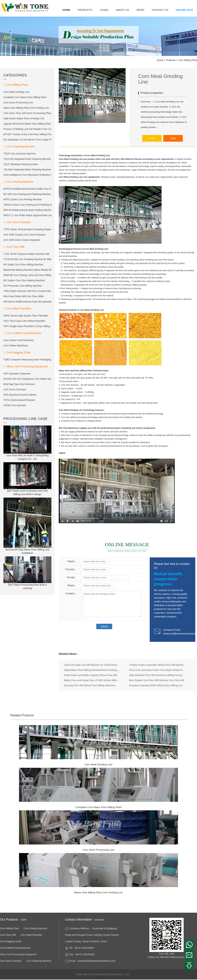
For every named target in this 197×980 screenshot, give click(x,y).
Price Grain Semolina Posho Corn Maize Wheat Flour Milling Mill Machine (158, 670)
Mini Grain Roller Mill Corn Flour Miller (24, 296)
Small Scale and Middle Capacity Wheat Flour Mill (90, 675)
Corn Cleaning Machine (21, 147)
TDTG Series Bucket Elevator (19, 400)
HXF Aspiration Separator (17, 374)
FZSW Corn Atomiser (15, 405)
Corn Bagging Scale (19, 352)
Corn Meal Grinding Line (16, 92)
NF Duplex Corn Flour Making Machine (24, 280)
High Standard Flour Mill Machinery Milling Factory (156, 675)
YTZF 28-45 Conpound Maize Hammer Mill (26, 254)
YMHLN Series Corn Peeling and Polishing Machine (27, 205)
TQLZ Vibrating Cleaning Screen (21, 164)
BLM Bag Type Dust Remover (19, 384)
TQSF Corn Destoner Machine (20, 154)
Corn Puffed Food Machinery (24, 333)
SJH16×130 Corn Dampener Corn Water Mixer (27, 379)
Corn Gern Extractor (19, 222)
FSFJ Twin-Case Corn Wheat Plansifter (24, 321)
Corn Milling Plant (188, 60)
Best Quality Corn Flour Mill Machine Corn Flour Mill (157, 680)
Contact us (160, 10)
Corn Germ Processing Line (18, 103)
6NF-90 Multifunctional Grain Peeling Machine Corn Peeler (27, 210)
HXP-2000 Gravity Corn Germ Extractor (24, 235)
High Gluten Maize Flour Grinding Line (24, 118)
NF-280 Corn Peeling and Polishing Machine (27, 194)
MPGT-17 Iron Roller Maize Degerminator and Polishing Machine (27, 215)
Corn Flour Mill (15, 247)
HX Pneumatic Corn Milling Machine (23, 286)
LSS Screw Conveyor (15, 389)
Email (153, 138)
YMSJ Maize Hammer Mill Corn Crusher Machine (27, 291)
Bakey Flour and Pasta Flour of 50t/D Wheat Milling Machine (92, 680)
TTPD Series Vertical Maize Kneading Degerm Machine (27, 229)
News (140, 10)
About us (122, 10)
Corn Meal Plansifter (19, 309)
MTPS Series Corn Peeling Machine (23, 199)
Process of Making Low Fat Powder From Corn (27, 129)
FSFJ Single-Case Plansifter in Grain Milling (27, 326)
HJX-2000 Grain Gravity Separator (22, 240)
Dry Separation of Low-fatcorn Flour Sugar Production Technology (27, 140)
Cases (104, 10)
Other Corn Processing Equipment (27, 366)
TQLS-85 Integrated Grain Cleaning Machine (27, 159)
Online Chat (185, 10)
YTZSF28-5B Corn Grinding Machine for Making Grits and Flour (27, 259)
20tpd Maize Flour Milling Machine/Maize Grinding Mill (92, 670)
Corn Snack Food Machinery (19, 340)
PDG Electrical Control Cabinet (20, 395)
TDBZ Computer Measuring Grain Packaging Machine (27, 360)
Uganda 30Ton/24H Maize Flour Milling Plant (27, 124)
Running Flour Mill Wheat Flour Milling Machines (90, 686)
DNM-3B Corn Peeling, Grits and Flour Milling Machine (27, 275)
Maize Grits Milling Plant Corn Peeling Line (26, 108)
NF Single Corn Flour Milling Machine (23, 265)
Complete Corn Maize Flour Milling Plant (25, 97)
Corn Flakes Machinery (16, 346)
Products (85, 10)
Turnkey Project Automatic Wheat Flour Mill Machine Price (158, 665)
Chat (173, 138)
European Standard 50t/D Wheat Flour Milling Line (156, 686)
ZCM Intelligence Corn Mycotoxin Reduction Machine (27, 175)
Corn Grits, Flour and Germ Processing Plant (27, 113)
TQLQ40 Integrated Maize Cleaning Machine (27, 170)
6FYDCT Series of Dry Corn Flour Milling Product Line (27, 134)
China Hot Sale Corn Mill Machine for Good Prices (91, 665)
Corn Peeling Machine (20, 182)
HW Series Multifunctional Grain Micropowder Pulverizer (27, 302)
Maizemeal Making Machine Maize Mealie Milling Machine (27, 270)
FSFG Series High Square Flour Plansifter (26, 316)
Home (66, 10)
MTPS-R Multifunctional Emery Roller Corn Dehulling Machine (27, 189)
